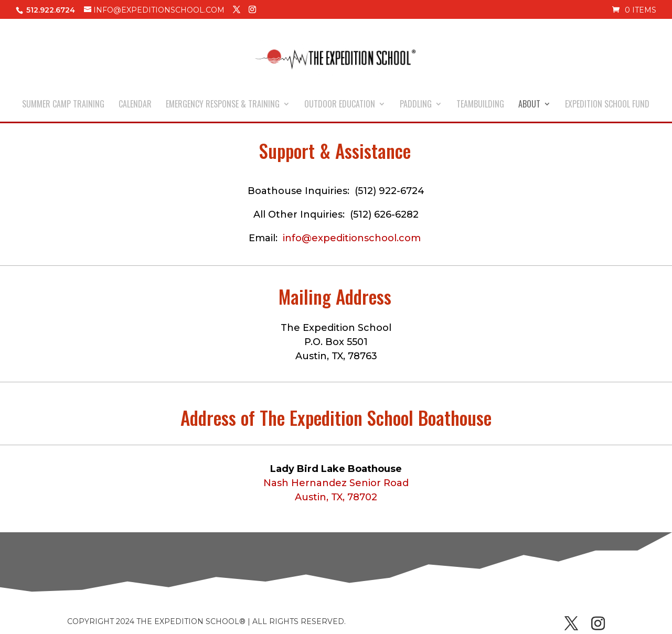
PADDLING (416, 105)
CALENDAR (135, 105)
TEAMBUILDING (480, 105)
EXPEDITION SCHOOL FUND (607, 105)
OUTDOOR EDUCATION (340, 105)
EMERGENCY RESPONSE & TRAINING (223, 105)
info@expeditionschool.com (352, 238)
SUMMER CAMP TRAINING (63, 105)
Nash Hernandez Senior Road (336, 483)
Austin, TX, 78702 (336, 497)
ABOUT (529, 105)
